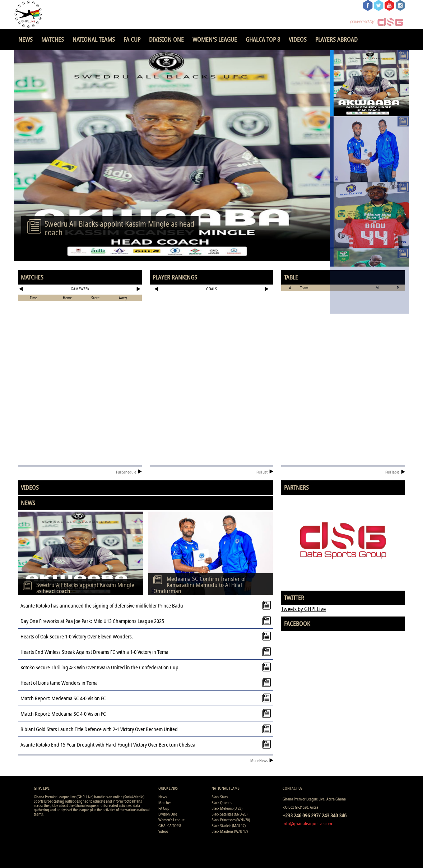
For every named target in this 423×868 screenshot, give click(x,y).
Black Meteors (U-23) (227, 808)
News (25, 39)
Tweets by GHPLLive (303, 609)
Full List (265, 472)
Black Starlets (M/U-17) (229, 825)
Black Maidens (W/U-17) (230, 831)
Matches (53, 39)
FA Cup (132, 39)
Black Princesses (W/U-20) (231, 820)
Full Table (395, 472)
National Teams (94, 39)
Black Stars (220, 797)
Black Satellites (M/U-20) (229, 814)
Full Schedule (129, 472)
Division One (166, 39)
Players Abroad (336, 39)
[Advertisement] (212, 318)
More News (262, 760)
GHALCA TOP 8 (263, 39)
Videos (298, 39)
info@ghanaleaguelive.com (307, 823)
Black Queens (222, 802)
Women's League (215, 39)
